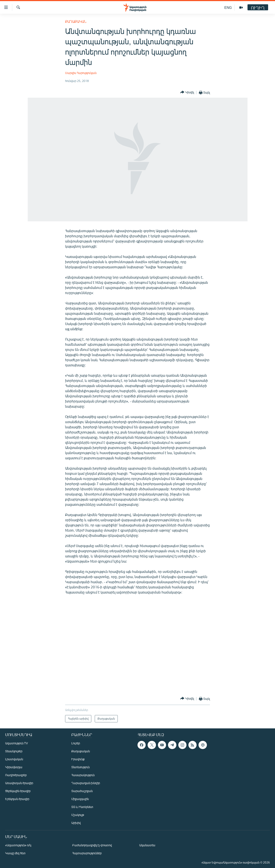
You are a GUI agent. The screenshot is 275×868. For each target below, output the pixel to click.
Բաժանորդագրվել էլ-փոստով (92, 845)
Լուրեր (76, 743)
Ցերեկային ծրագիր (18, 791)
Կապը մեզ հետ (15, 853)
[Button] (187, 92)
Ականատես (147, 845)
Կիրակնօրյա (14, 767)
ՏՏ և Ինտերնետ (82, 807)
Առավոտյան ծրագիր (19, 783)
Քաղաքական (76, 21)
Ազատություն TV (17, 743)
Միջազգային (80, 799)
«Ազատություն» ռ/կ (18, 845)
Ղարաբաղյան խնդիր (86, 783)
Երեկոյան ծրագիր (17, 799)
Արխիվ (76, 823)
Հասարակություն (83, 775)
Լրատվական (14, 759)
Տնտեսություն (80, 767)
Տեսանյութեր (14, 751)
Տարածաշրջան (82, 791)
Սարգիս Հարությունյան (81, 73)
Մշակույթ (78, 815)
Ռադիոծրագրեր (16, 775)
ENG (228, 7)
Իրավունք (78, 759)
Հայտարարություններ (87, 853)
